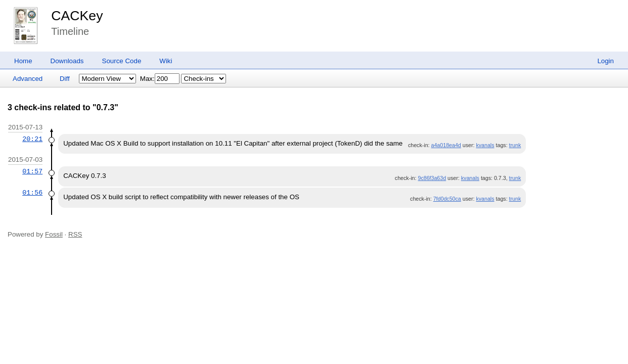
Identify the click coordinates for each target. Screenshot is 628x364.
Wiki (166, 61)
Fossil (54, 234)
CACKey (77, 16)
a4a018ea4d (446, 145)
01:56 (32, 193)
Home (23, 61)
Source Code (122, 61)
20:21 (32, 139)
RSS (75, 234)
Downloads (67, 61)
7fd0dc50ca (447, 199)
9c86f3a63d (432, 178)
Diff (65, 79)
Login (605, 61)
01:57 (32, 171)
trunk (515, 145)
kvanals (485, 145)
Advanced (28, 79)
